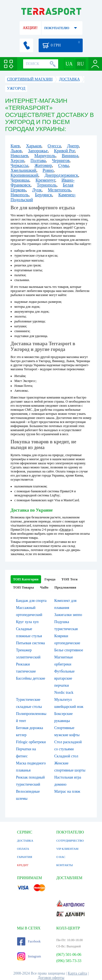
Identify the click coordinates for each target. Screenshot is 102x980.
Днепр (73, 146)
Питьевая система (30, 643)
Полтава (38, 161)
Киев (15, 146)
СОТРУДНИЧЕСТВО (70, 841)
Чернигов (61, 161)
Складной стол (66, 756)
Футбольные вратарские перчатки (65, 678)
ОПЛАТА (23, 849)
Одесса (54, 146)
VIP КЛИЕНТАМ (67, 849)
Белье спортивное (69, 650)
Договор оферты (51, 978)
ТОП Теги (69, 579)
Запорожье (38, 151)
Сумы (64, 165)
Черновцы (20, 180)
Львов (16, 151)
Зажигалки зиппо (68, 615)
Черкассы (19, 165)
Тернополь (47, 185)
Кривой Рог (64, 151)
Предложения (65, 587)
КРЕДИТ (23, 865)
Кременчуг (45, 180)
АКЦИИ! (30, 28)
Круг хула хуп (27, 622)
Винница (70, 156)
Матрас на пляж (67, 791)
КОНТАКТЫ (65, 865)
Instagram (29, 956)
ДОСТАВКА (25, 841)
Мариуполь (45, 156)
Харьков (34, 146)
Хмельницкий (24, 170)
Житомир (43, 165)
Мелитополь (59, 190)
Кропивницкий (24, 175)
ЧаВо (44, 587)
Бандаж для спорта (31, 601)
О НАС (61, 857)
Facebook (29, 941)
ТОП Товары (24, 587)
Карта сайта (77, 973)
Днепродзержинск (61, 175)
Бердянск (43, 195)
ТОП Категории (26, 579)
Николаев (19, 156)
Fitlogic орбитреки (31, 742)
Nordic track (64, 693)
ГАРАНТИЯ (25, 857)
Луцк (37, 190)
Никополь (20, 195)
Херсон (17, 161)
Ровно (48, 170)
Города (50, 579)
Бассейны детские (31, 678)
